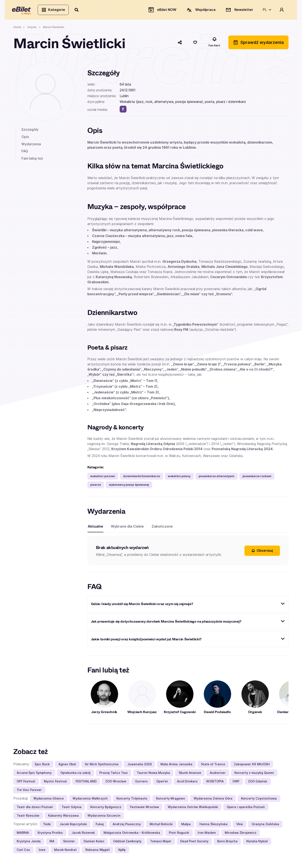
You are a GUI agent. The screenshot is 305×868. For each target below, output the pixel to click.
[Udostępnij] (180, 43)
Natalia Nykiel (257, 842)
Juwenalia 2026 (140, 765)
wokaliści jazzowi (103, 477)
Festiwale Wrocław (145, 808)
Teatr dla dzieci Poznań (35, 808)
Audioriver (218, 774)
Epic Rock (42, 765)
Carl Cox (23, 851)
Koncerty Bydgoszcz (106, 808)
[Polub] (195, 43)
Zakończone (162, 527)
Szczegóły (30, 131)
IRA (52, 842)
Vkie (240, 825)
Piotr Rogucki (179, 834)
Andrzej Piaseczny (127, 825)
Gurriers (141, 783)
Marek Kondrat (65, 851)
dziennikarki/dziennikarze (141, 477)
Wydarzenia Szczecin (104, 817)
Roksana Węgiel (97, 851)
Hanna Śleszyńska (213, 825)
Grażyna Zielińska (265, 825)
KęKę (122, 851)
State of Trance (213, 765)
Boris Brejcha (227, 842)
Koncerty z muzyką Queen (254, 774)
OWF (236, 783)
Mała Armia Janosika (176, 765)
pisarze (96, 486)
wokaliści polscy (179, 477)
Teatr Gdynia (72, 808)
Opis (25, 138)
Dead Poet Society (194, 842)
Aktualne (95, 527)
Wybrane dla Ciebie (127, 527)
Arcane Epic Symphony (34, 774)
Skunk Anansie (190, 774)
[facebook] (123, 110)
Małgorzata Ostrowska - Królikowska (132, 834)
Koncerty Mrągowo (170, 800)
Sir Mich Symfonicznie (102, 765)
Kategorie (54, 10)
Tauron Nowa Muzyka (153, 774)
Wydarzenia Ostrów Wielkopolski (193, 808)
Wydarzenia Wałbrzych (90, 800)
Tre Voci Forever (29, 791)
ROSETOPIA (215, 783)
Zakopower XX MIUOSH (252, 765)
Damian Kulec (94, 842)
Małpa (186, 825)
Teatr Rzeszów (28, 817)
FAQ (25, 152)
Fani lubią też (32, 159)
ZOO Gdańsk (258, 783)
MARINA (23, 834)
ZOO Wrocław (116, 783)
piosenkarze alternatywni (216, 477)
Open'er (162, 783)
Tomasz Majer (161, 842)
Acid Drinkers (187, 783)
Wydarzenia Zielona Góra (213, 800)
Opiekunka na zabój (75, 774)
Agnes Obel (67, 765)
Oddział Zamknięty (127, 842)
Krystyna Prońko (50, 834)
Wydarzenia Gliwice (49, 800)
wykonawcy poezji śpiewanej (129, 486)
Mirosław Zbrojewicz (241, 834)
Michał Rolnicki (161, 825)
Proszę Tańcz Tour (114, 774)
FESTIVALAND (86, 783)
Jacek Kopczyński (73, 825)
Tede (47, 825)
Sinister (69, 842)
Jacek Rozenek (83, 834)
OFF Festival (26, 783)
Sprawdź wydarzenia (258, 43)
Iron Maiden (207, 834)
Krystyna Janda (29, 842)
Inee (42, 851)
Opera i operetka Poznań (246, 808)
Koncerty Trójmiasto (132, 800)
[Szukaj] (78, 10)
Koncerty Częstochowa (259, 800)
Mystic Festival (55, 783)
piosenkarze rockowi (257, 477)
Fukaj (100, 825)
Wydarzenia (31, 145)
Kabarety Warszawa (63, 817)
